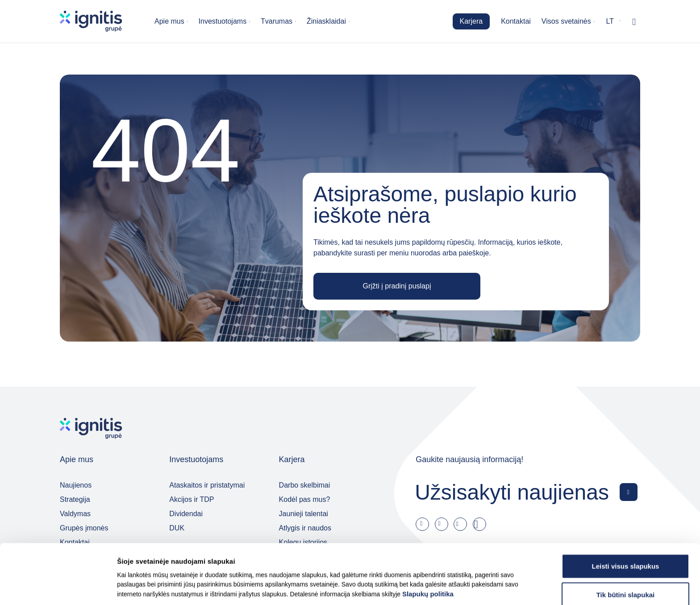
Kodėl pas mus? (305, 499)
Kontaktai (516, 21)
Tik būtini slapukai (626, 560)
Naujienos (76, 485)
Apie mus (169, 21)
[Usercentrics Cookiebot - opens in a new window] (58, 588)
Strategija (75, 499)
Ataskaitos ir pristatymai (207, 485)
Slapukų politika (428, 559)
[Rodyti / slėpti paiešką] (634, 21)
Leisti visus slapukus (626, 531)
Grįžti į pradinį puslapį (397, 286)
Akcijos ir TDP (192, 499)
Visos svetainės (566, 21)
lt (610, 21)
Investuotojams (223, 21)
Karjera (471, 21)
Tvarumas (277, 21)
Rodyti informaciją (451, 587)
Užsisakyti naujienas (512, 492)
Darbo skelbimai (305, 485)
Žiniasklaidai (326, 21)
